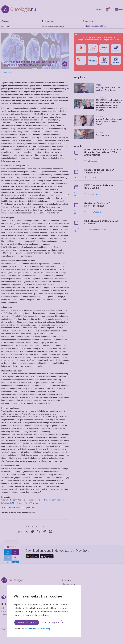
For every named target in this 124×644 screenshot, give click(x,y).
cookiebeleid (30, 629)
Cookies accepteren (27, 623)
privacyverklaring (43, 629)
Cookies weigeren (51, 623)
